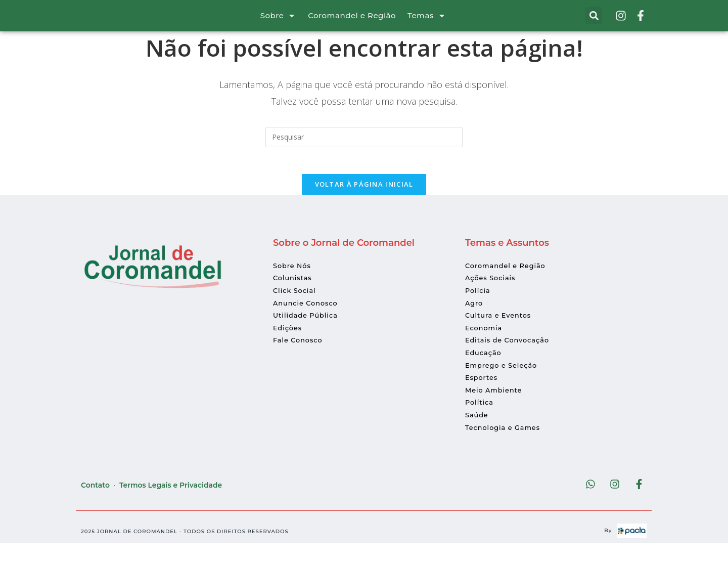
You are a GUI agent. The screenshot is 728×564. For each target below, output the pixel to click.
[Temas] (442, 23)
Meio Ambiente (496, 409)
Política (481, 421)
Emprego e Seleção (504, 383)
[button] (594, 23)
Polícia (479, 309)
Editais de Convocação (511, 359)
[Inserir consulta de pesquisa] (364, 151)
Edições (289, 346)
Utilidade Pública (308, 334)
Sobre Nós (293, 284)
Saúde (478, 433)
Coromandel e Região (352, 23)
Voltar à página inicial (364, 202)
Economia (485, 346)
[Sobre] (292, 23)
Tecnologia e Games (506, 446)
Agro (475, 321)
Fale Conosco (300, 359)
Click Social (296, 309)
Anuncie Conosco (308, 321)
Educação (485, 371)
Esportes (483, 396)
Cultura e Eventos (501, 334)
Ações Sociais (492, 296)
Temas (421, 23)
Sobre (272, 23)
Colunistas (294, 296)
